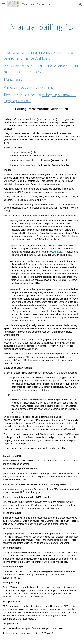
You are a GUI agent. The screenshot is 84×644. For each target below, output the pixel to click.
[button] (4, 4)
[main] (42, 27)
